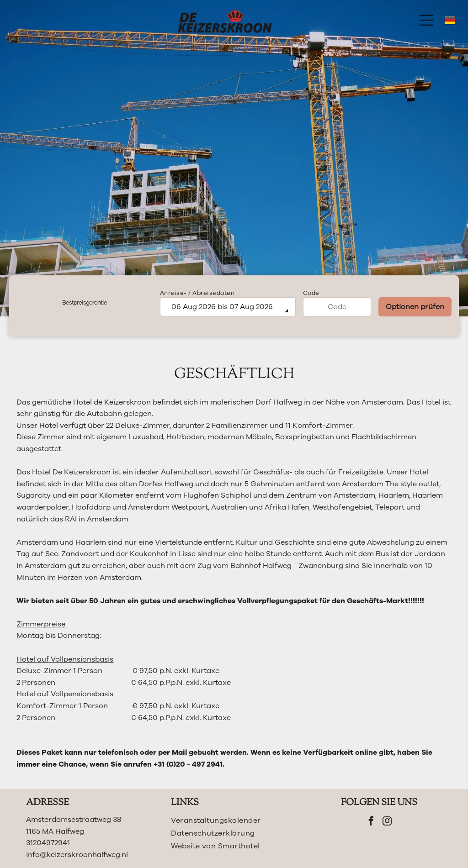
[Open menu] (426, 20)
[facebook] (371, 822)
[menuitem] (234, 821)
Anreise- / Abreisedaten (197, 293)
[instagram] (387, 822)
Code (311, 293)
